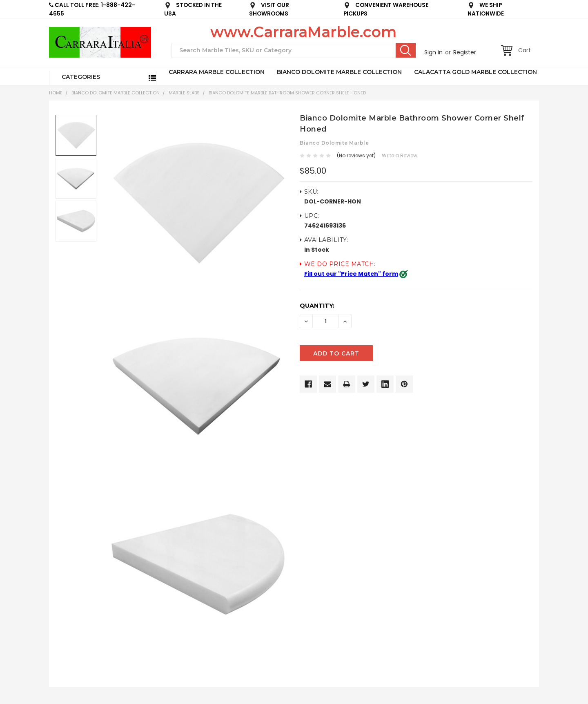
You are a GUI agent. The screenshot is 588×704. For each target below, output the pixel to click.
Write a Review (400, 155)
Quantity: (317, 306)
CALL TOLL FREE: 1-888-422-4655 (92, 9)
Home (56, 93)
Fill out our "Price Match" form (351, 274)
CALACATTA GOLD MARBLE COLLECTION (476, 72)
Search (406, 50)
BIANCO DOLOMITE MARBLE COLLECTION (339, 72)
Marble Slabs (184, 93)
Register (465, 52)
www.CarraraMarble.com (303, 32)
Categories (81, 77)
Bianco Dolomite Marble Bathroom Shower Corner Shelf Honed (287, 93)
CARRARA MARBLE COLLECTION (217, 72)
